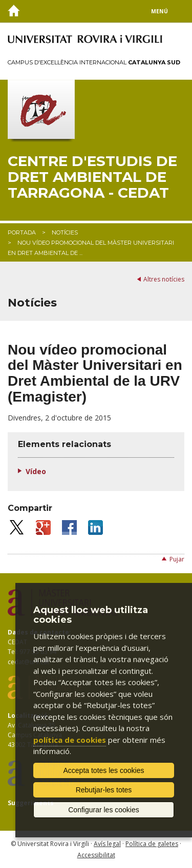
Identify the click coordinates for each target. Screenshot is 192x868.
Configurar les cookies (104, 810)
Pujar (177, 559)
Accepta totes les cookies (104, 770)
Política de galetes (152, 844)
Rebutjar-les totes (104, 790)
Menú (159, 11)
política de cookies (70, 740)
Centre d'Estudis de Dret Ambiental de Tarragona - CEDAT (92, 177)
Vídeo (36, 471)
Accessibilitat (96, 855)
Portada (22, 232)
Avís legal (107, 844)
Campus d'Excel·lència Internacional (94, 62)
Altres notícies (164, 279)
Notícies (65, 232)
